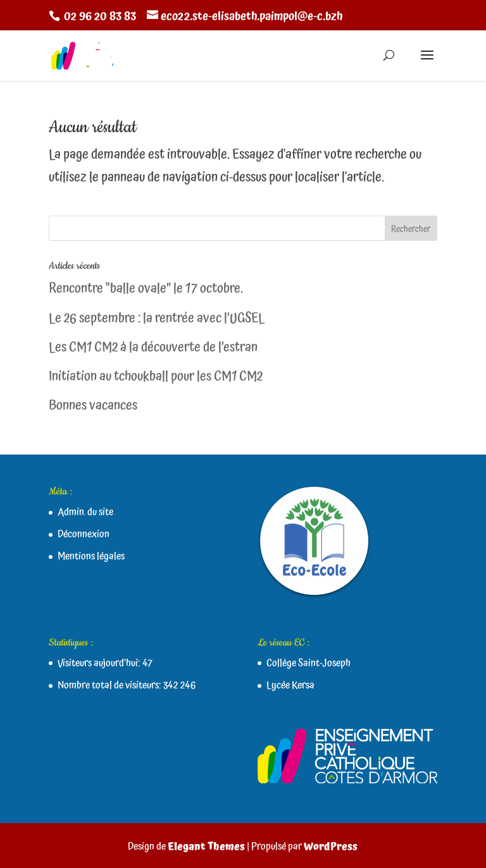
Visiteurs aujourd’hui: (100, 663)
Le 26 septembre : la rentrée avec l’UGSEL (157, 319)
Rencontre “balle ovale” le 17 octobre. (146, 289)
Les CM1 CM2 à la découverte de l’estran (153, 348)
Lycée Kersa (290, 685)
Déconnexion (84, 534)
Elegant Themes (206, 847)
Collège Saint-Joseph (308, 663)
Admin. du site (85, 512)
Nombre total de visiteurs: (110, 685)
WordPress (331, 847)
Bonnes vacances (93, 406)
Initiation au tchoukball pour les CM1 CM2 (156, 377)
